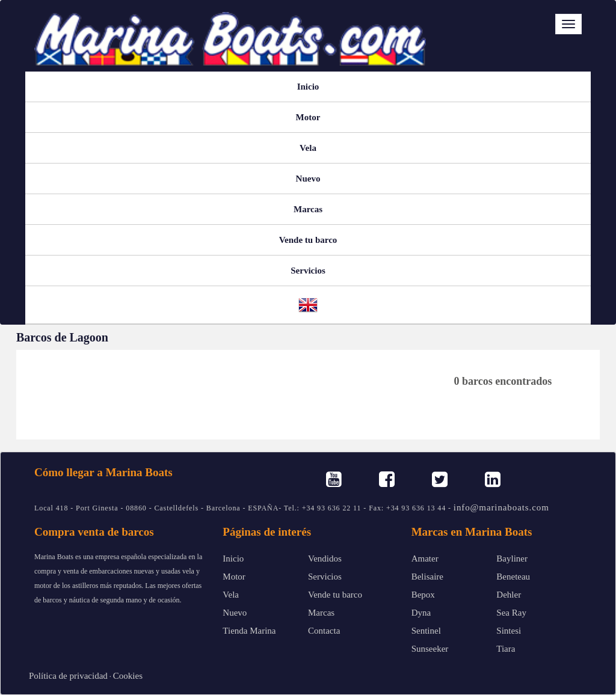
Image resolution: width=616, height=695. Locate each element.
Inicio (308, 87)
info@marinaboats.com (501, 507)
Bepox (423, 595)
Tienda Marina (249, 631)
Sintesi (509, 631)
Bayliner (512, 559)
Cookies (128, 676)
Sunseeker (430, 649)
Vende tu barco (308, 240)
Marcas (308, 209)
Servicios (308, 271)
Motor (308, 117)
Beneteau (513, 577)
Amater (425, 559)
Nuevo (308, 179)
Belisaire (427, 577)
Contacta (324, 631)
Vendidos (325, 559)
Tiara (506, 649)
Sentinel (426, 631)
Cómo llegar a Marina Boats (103, 472)
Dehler (509, 595)
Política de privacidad (68, 676)
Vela (308, 148)
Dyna (421, 613)
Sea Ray (511, 613)
